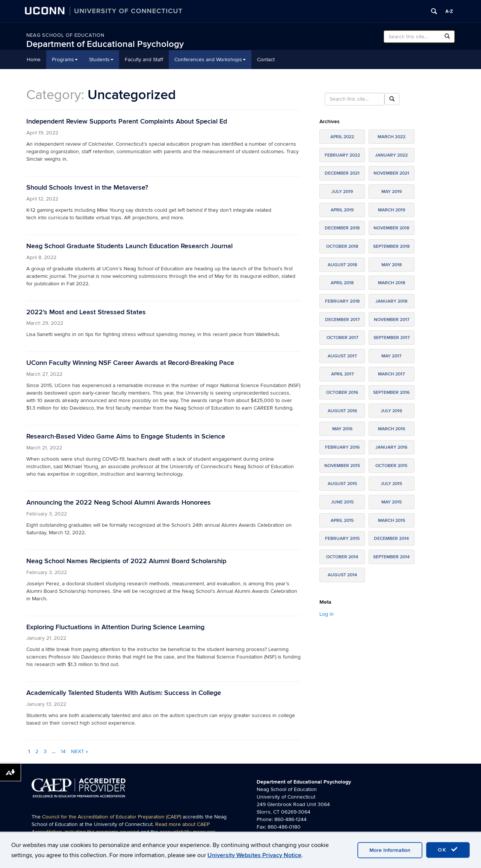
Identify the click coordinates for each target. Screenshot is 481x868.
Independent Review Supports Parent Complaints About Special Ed (127, 121)
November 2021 (391, 173)
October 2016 (342, 393)
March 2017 (391, 374)
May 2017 (391, 356)
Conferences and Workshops (210, 60)
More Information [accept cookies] (390, 850)
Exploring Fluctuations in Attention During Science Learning (115, 627)
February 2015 (342, 539)
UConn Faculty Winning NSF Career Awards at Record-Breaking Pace (130, 363)
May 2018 (392, 265)
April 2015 (342, 521)
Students (101, 60)
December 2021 (342, 173)
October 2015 (391, 466)
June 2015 (342, 502)
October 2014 (342, 557)
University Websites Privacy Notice (254, 855)
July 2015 (391, 484)
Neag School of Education (65, 35)
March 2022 (392, 137)
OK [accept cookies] (448, 850)
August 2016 (342, 411)
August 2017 (342, 356)
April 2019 (342, 210)
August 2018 (342, 265)
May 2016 (342, 429)
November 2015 (342, 466)
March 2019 (392, 210)
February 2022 (342, 155)
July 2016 (391, 411)
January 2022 (391, 155)
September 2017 (392, 338)
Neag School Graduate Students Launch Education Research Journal (129, 246)
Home (34, 60)
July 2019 (342, 192)
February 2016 (342, 447)
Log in (327, 614)
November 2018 (391, 228)
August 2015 (342, 484)
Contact (266, 60)
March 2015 (392, 521)
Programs (65, 60)
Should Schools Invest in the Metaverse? (87, 188)
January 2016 (391, 447)
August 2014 (342, 575)
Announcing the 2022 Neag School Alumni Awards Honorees (119, 503)
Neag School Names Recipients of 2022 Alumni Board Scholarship (126, 561)
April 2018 (342, 283)
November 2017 (392, 320)
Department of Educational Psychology (105, 44)
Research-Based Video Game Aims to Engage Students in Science (126, 436)
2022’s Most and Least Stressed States (86, 312)
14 (63, 751)
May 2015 (392, 502)
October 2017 (342, 338)
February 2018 (342, 301)
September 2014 (391, 557)
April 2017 (342, 374)
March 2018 (392, 283)
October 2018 (342, 246)
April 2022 (342, 137)
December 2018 (342, 228)
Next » (79, 751)
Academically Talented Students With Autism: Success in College (124, 693)
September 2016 (391, 393)
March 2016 (392, 429)
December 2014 (391, 539)
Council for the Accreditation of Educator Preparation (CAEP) (112, 817)
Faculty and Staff (144, 60)
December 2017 (342, 320)
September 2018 (391, 246)
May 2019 (392, 192)
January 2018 (391, 301)
